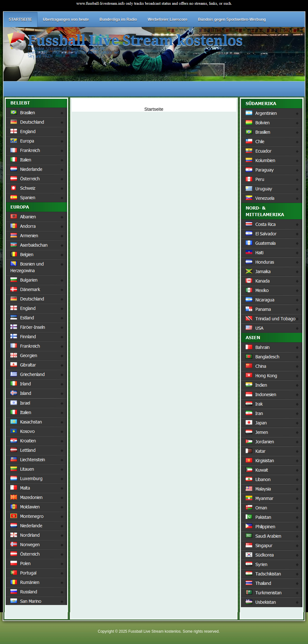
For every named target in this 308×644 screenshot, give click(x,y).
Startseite (154, 109)
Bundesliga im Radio (118, 20)
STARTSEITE (20, 20)
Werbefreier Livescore (168, 20)
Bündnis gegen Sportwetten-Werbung (232, 20)
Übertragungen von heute (66, 20)
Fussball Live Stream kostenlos (135, 40)
